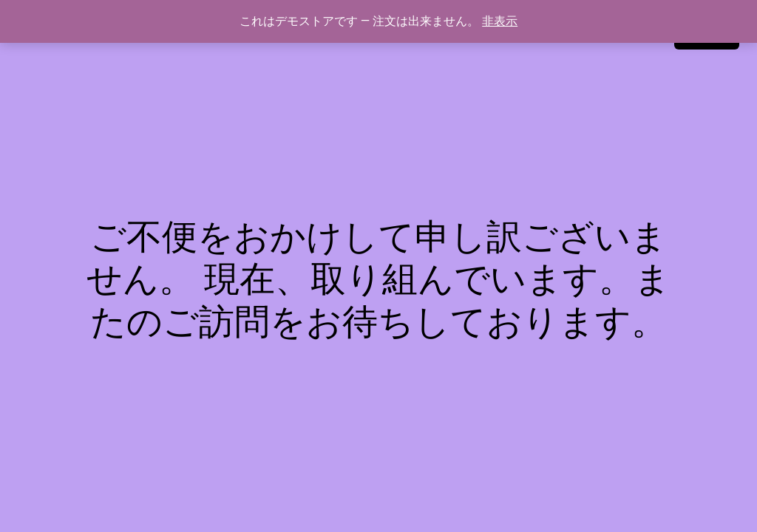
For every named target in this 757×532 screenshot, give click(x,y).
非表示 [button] (500, 21)
